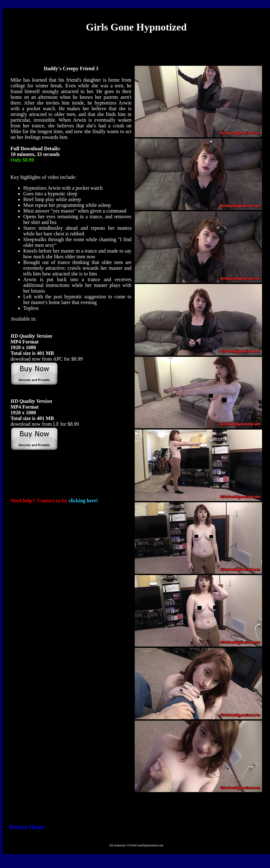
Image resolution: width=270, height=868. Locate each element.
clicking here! (83, 501)
